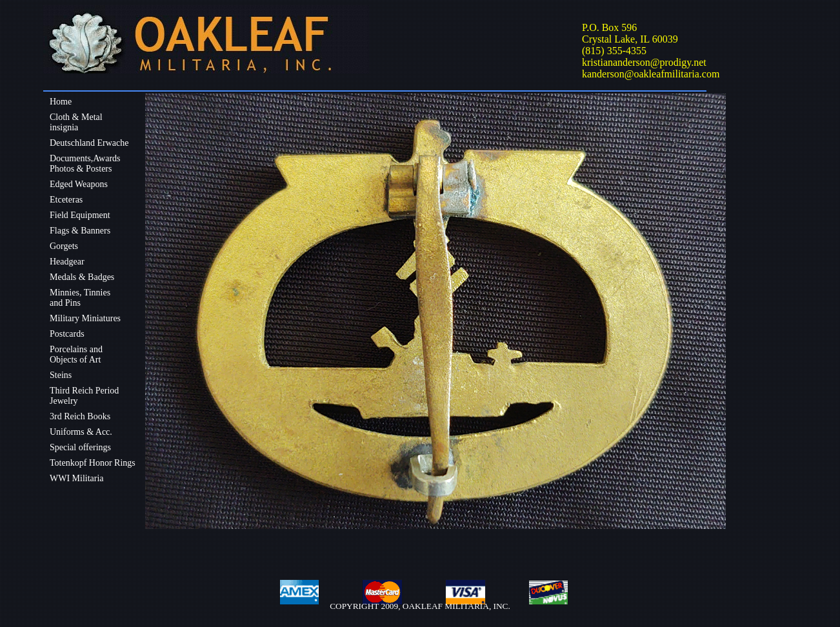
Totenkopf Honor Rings (93, 463)
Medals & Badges (82, 277)
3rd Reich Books (80, 416)
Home (61, 102)
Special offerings (80, 447)
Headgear (67, 262)
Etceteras (66, 200)
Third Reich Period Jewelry (84, 396)
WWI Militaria (77, 478)
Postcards (67, 334)
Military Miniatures (85, 318)
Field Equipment (80, 215)
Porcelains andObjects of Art (76, 354)
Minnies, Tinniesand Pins (80, 298)
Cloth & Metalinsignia (76, 122)
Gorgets (64, 246)
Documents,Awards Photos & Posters (85, 164)
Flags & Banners (80, 231)
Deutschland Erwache (89, 143)
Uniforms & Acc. (81, 432)
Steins (61, 375)
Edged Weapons (79, 184)
